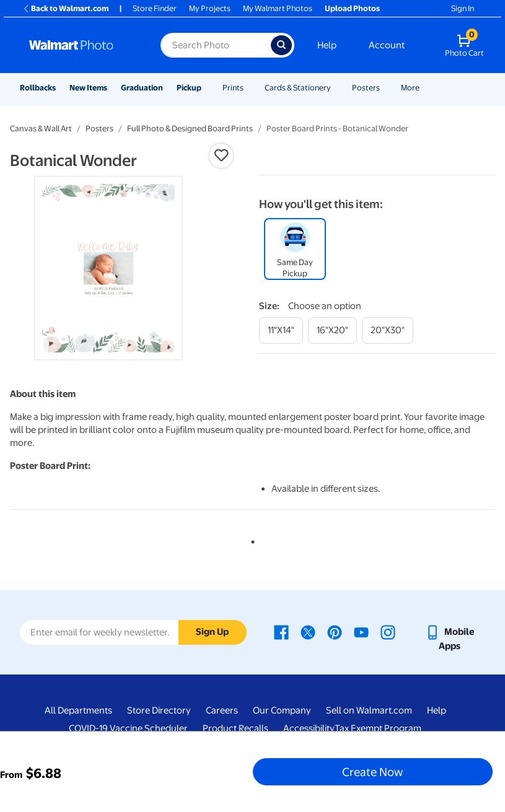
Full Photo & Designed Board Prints (190, 129)
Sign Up (212, 632)
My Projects (210, 8)
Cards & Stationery (298, 88)
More (410, 88)
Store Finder (155, 8)
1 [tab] (250, 539)
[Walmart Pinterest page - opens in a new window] (335, 632)
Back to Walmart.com (65, 8)
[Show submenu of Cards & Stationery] (336, 88)
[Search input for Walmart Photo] (215, 45)
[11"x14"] (281, 330)
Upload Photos (352, 8)
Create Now (372, 772)
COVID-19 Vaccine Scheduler (128, 728)
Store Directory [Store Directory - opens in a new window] (159, 710)
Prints (233, 88)
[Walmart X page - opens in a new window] (308, 632)
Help (327, 45)
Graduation (142, 88)
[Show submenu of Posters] (385, 88)
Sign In (463, 8)
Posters (366, 88)
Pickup (189, 88)
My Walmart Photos (278, 8)
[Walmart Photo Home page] (81, 45)
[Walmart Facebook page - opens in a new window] (281, 632)
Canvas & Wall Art (41, 129)
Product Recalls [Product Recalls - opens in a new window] (235, 728)
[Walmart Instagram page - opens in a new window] (388, 632)
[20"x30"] (388, 330)
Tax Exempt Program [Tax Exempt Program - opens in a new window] (378, 728)
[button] (221, 155)
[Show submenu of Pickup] (207, 88)
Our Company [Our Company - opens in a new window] (282, 710)
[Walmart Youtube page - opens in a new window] (361, 632)
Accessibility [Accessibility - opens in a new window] (309, 728)
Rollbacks (38, 88)
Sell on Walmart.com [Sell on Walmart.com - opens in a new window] (369, 710)
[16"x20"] (332, 330)
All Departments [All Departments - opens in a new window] (78, 710)
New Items (88, 88)
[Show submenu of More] (425, 88)
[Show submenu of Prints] (249, 88)
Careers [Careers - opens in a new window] (222, 710)
